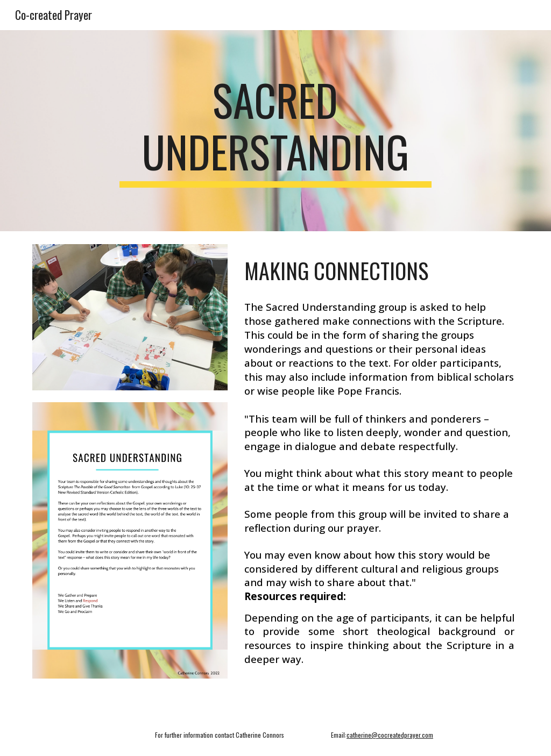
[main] (275, 131)
